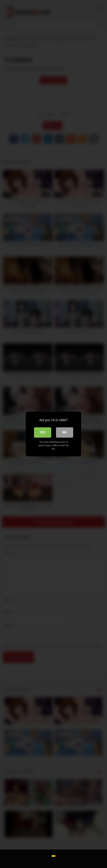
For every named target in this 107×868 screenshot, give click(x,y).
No (64, 432)
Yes (43, 432)
